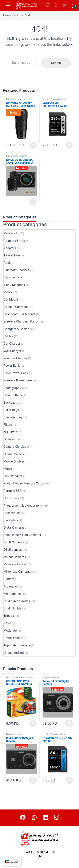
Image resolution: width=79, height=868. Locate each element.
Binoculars (11, 520)
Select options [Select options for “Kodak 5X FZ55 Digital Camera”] (69, 723)
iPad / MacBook (14, 285)
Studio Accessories (17, 601)
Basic (7, 623)
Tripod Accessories (17, 645)
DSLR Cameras (14, 542)
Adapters (10, 248)
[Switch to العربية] (12, 861)
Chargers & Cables (16, 329)
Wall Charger (12, 351)
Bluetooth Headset (16, 270)
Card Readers (13, 476)
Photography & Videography (23, 505)
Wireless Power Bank (18, 380)
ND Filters (10, 432)
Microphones (13, 594)
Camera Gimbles (15, 447)
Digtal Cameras (14, 527)
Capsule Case (13, 277)
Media (46, 99)
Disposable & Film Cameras (22, 535)
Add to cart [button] (33, 145)
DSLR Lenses (13, 550)
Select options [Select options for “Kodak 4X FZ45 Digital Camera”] (33, 780)
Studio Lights (12, 608)
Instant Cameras (15, 557)
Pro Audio (10, 586)
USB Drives (11, 498)
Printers (9, 579)
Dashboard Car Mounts (19, 314)
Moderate (10, 630)
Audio (8, 263)
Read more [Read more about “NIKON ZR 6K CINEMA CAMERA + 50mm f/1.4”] (33, 202)
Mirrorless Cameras (17, 156)
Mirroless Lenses (15, 99)
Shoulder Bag (13, 417)
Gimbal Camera (14, 454)
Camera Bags (13, 395)
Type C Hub (12, 255)
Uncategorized (14, 653)
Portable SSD (13, 491)
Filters (8, 425)
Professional (12, 638)
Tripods (9, 616)
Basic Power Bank (16, 373)
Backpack (10, 402)
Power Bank (12, 365)
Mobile (8, 292)
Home (7, 15)
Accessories (12, 513)
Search (56, 5)
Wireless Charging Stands (21, 321)
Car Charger (12, 344)
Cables (8, 336)
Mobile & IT (11, 233)
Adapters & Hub (14, 241)
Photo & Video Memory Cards (54, 100)
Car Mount (11, 299)
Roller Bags (11, 410)
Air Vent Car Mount (17, 307)
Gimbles (9, 439)
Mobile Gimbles (14, 461)
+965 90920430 (40, 861)
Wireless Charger (15, 358)
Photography (12, 388)
